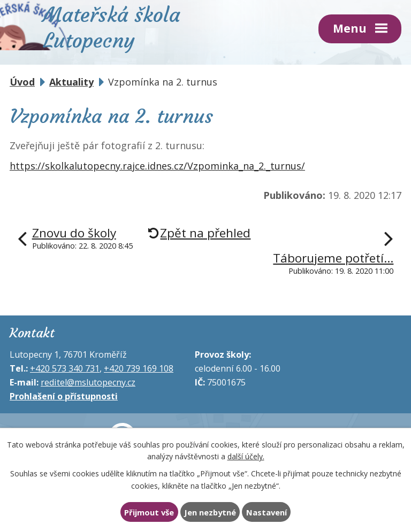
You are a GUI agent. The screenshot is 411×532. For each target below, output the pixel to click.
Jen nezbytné (210, 512)
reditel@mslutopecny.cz (88, 382)
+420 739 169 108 (139, 368)
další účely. (246, 456)
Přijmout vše (149, 512)
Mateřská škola (112, 26)
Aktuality (71, 82)
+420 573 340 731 (65, 368)
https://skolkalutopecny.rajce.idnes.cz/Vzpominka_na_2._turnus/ (157, 166)
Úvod (22, 82)
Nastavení (267, 512)
